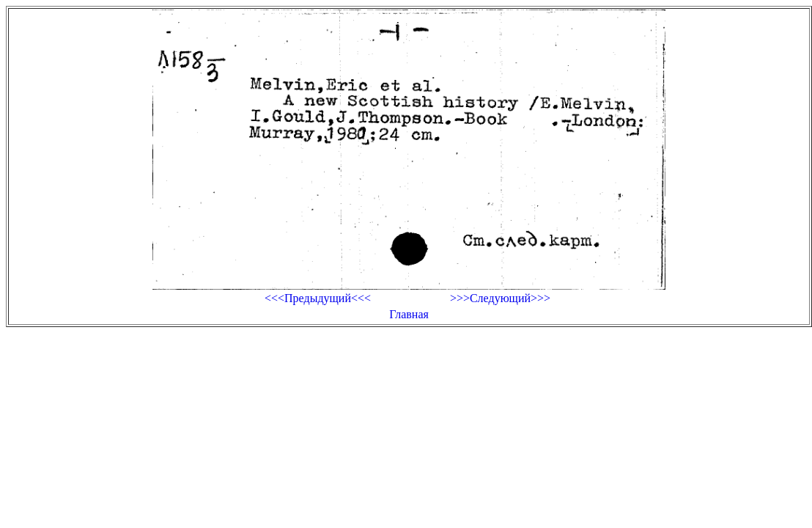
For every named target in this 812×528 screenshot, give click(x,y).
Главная (409, 314)
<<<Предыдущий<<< (318, 298)
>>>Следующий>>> (500, 298)
